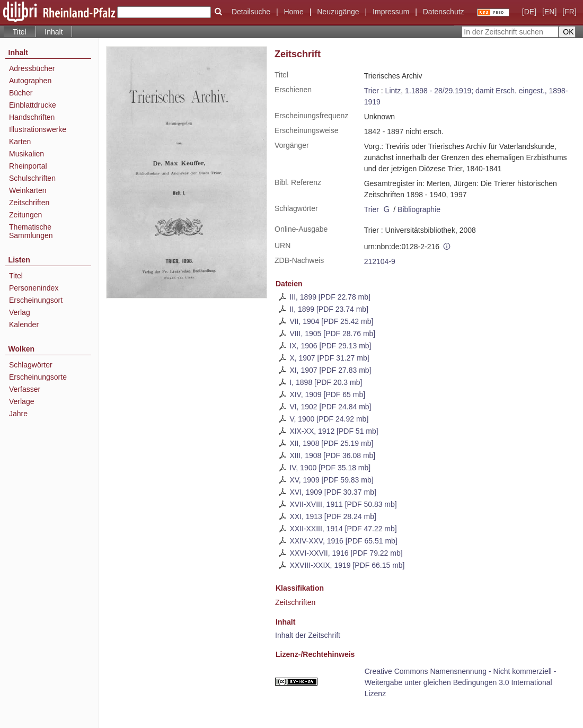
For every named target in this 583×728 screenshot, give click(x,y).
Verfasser (25, 389)
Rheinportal (28, 166)
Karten (20, 142)
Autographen (30, 81)
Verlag (20, 312)
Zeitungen (25, 215)
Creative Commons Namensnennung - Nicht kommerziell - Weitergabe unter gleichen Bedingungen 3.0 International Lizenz (461, 682)
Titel (16, 276)
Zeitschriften (295, 602)
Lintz (393, 91)
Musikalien (26, 154)
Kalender (24, 324)
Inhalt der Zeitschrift (308, 635)
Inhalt (54, 32)
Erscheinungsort (36, 300)
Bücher (21, 93)
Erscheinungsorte (38, 377)
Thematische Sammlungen (31, 231)
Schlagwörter (31, 365)
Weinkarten (28, 190)
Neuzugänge (338, 12)
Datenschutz (444, 12)
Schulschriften (32, 178)
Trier (372, 91)
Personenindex (34, 288)
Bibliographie (419, 209)
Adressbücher (32, 68)
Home (293, 12)
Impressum (391, 12)
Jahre (18, 414)
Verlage (21, 401)
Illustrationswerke (38, 129)
